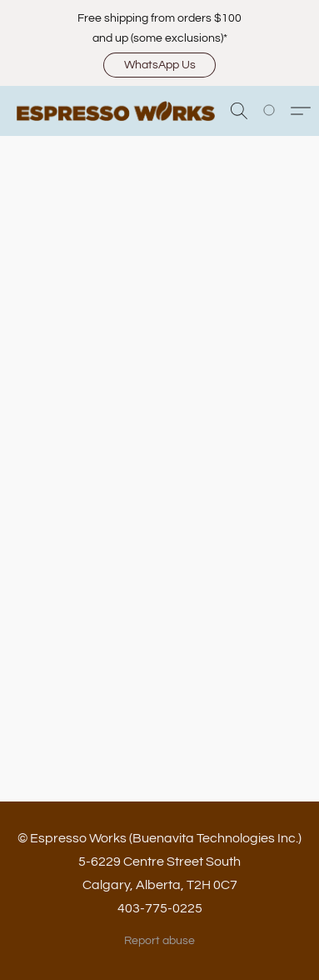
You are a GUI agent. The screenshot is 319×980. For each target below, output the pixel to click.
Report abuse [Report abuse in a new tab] (159, 941)
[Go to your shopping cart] (278, 111)
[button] (159, 65)
